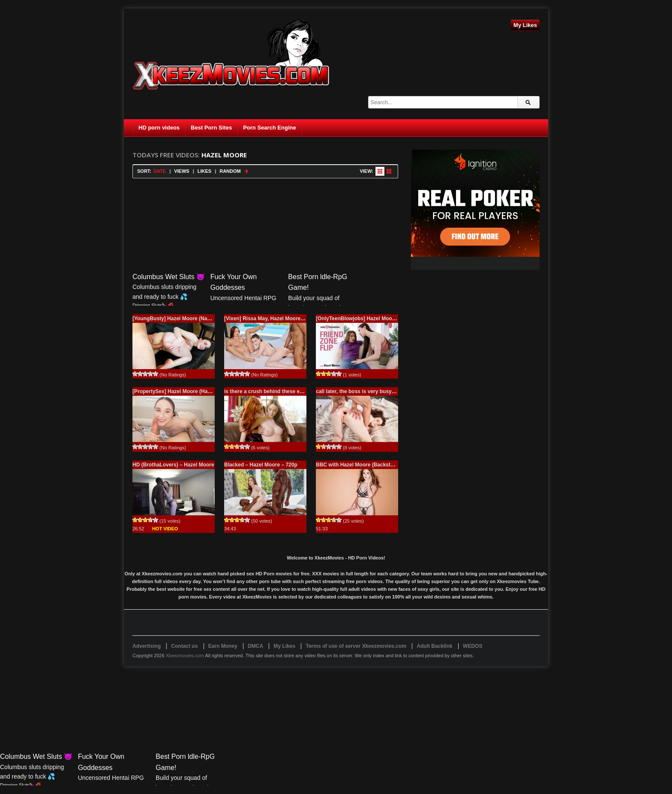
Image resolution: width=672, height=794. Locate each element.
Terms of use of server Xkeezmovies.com (356, 646)
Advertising (147, 646)
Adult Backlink (434, 646)
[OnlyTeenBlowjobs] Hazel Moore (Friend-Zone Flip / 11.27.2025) (394, 319)
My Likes (525, 25)
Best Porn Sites (211, 128)
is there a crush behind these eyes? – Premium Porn (288, 391)
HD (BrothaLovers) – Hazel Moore (173, 465)
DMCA (255, 646)
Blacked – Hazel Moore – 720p (261, 465)
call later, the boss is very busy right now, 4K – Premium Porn (391, 391)
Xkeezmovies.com (185, 656)
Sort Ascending (247, 171)
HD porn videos (159, 128)
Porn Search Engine (270, 128)
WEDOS (472, 646)
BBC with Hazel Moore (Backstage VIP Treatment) (376, 465)
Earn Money (223, 646)
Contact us (184, 646)
